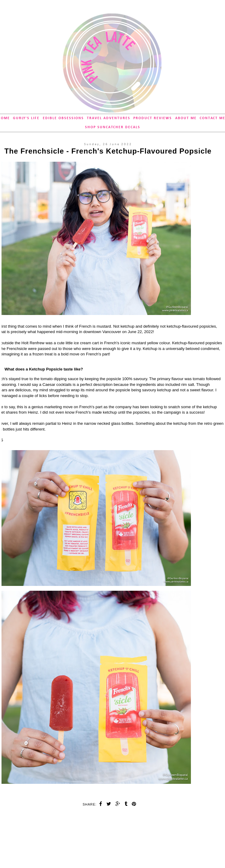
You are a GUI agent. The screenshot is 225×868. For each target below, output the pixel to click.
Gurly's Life (26, 118)
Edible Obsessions (63, 118)
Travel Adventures (109, 118)
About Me (186, 118)
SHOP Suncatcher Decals (113, 127)
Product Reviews (153, 118)
